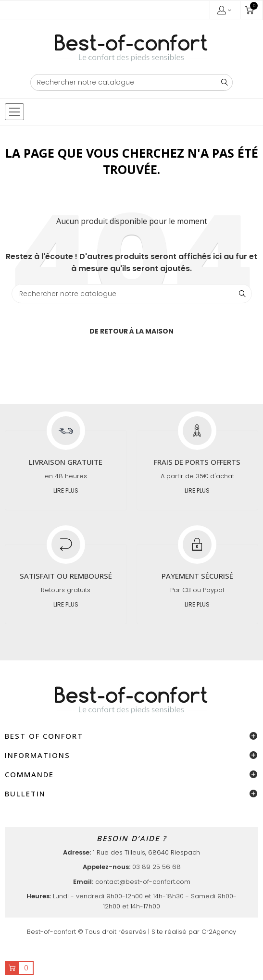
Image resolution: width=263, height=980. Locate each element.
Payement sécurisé (197, 576)
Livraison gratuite (66, 462)
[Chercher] (132, 82)
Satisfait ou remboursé (66, 576)
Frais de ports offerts (197, 462)
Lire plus (66, 490)
